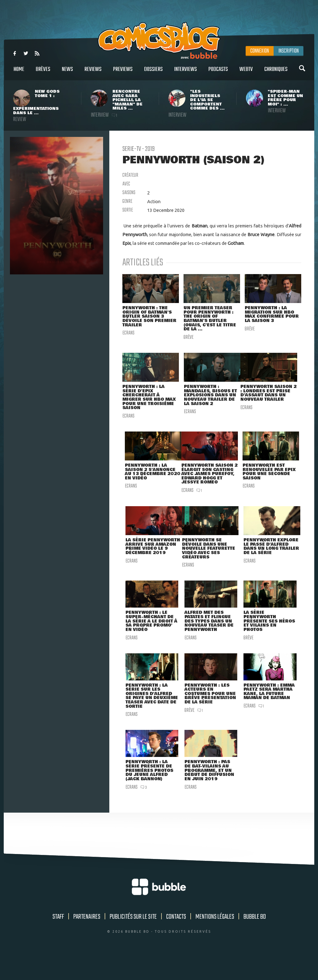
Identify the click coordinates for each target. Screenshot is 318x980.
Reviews (93, 73)
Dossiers (153, 73)
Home (19, 73)
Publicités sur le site (133, 941)
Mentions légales (215, 941)
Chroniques (276, 73)
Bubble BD (255, 941)
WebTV (246, 73)
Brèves (43, 73)
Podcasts (218, 73)
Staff (58, 941)
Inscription (288, 51)
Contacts (176, 941)
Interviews (186, 73)
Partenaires (87, 941)
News (67, 73)
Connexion (260, 51)
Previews (123, 73)
